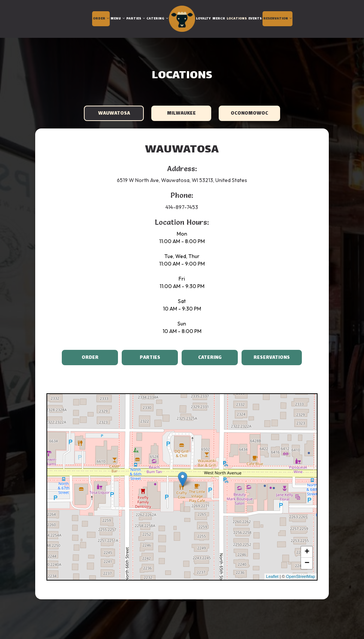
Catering (157, 19)
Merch (219, 19)
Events (255, 19)
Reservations (266, 358)
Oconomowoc (249, 113)
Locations (237, 19)
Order (101, 19)
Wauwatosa (114, 113)
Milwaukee (181, 113)
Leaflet (272, 576)
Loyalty (203, 19)
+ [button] (307, 552)
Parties (136, 19)
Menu (118, 19)
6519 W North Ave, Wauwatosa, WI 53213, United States (182, 180)
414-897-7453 (182, 207)
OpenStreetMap (301, 576)
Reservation (277, 19)
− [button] (307, 563)
